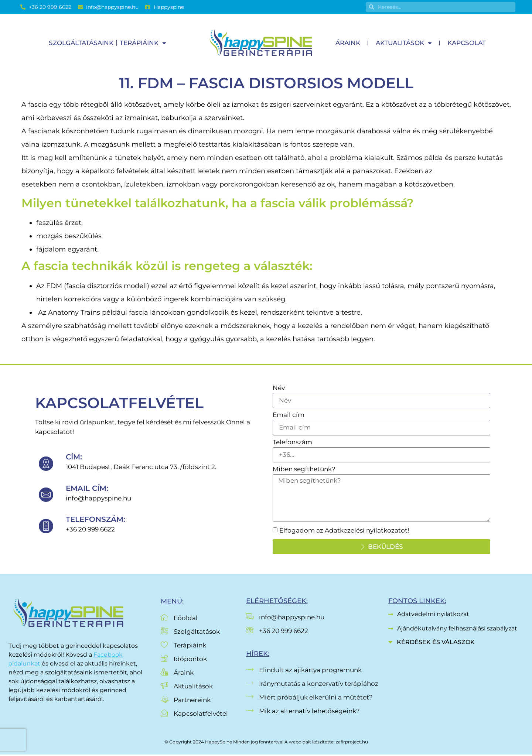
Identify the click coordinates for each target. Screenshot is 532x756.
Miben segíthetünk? (304, 470)
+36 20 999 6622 (90, 530)
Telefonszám (292, 443)
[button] (454, 644)
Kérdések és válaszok (436, 644)
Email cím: (87, 489)
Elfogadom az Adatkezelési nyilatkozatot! (344, 532)
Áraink (348, 43)
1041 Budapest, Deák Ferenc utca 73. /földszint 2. (141, 468)
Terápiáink (143, 43)
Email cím (289, 415)
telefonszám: (96, 520)
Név (279, 388)
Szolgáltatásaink (81, 43)
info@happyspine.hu (98, 499)
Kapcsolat (467, 43)
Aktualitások (404, 43)
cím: (74, 458)
